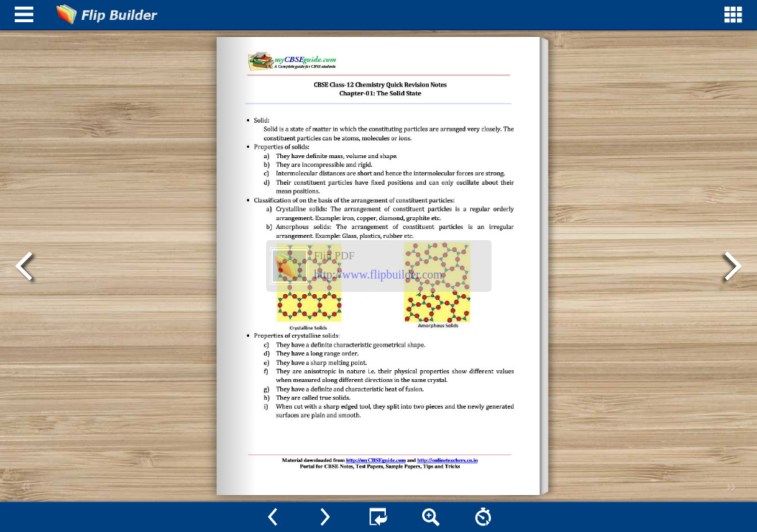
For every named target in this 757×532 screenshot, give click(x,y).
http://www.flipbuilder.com (378, 274)
